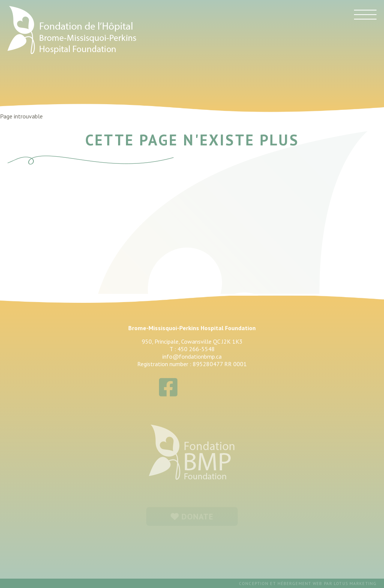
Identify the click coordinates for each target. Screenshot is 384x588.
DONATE (192, 516)
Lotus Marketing (355, 584)
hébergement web (300, 584)
